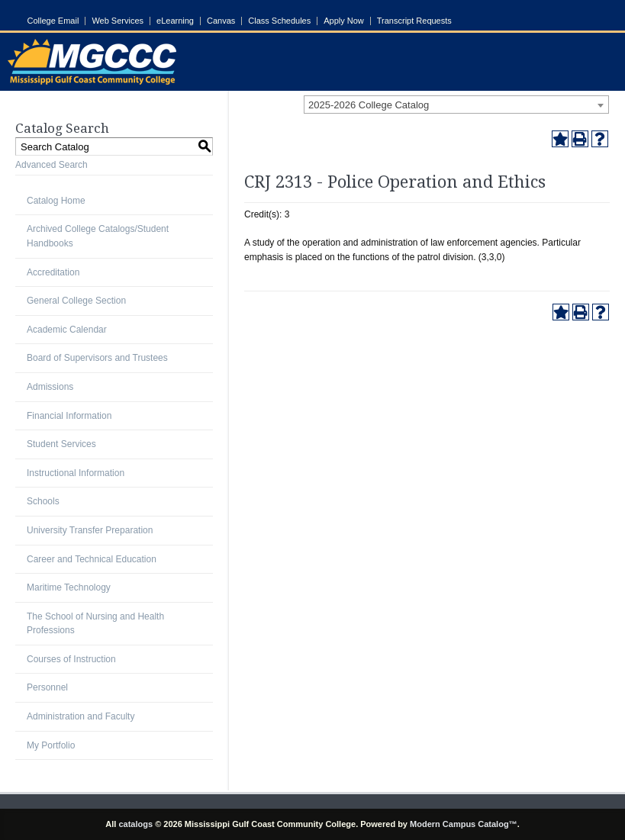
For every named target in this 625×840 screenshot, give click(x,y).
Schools (43, 501)
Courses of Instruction (71, 659)
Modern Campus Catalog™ (464, 824)
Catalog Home (56, 201)
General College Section (76, 301)
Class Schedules (279, 21)
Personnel (47, 687)
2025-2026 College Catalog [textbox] (369, 105)
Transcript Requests (414, 21)
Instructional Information (76, 473)
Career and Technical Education (92, 559)
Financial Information (69, 416)
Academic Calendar (67, 330)
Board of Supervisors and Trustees (97, 358)
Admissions (50, 387)
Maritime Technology (69, 587)
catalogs (135, 824)
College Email (53, 21)
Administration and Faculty (81, 716)
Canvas (221, 21)
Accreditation (53, 272)
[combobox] (456, 105)
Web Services (118, 21)
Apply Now (344, 21)
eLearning (175, 21)
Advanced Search (52, 165)
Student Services (61, 444)
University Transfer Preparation (90, 530)
